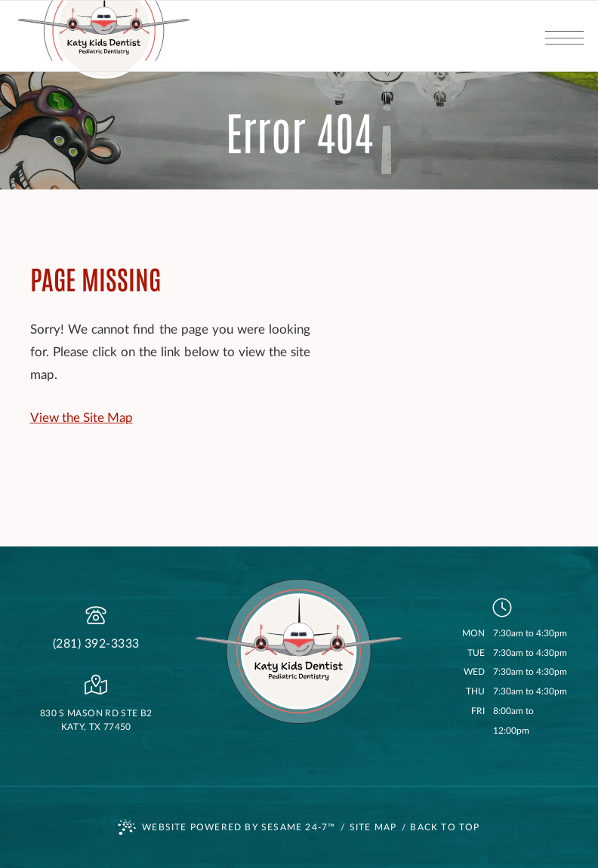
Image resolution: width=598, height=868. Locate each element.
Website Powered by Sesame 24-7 (227, 827)
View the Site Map (82, 418)
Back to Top (445, 827)
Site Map (373, 827)
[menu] (564, 36)
